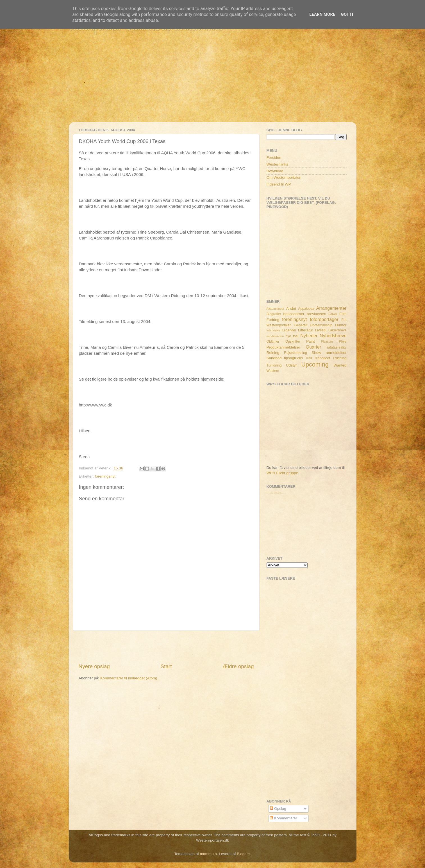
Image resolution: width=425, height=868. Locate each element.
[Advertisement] (213, 83)
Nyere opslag (94, 666)
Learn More (322, 14)
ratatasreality (337, 347)
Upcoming (315, 364)
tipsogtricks (294, 358)
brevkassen (316, 314)
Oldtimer (273, 342)
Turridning (274, 365)
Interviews (273, 330)
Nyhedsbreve (333, 336)
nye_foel (292, 336)
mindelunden (275, 336)
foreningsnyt (105, 476)
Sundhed (274, 358)
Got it (347, 14)
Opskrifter (293, 342)
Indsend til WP (279, 184)
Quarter (313, 347)
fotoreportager (324, 319)
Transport (322, 358)
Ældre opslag (238, 666)
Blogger (243, 854)
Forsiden (274, 158)
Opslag (278, 809)
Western (273, 371)
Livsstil (321, 330)
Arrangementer (331, 308)
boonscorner (294, 314)
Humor (341, 325)
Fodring (273, 320)
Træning (340, 358)
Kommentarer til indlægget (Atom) (129, 678)
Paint (311, 341)
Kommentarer (283, 818)
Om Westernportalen (284, 178)
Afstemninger (276, 309)
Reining (273, 353)
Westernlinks (277, 164)
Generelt (301, 325)
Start (166, 666)
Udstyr (291, 365)
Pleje (343, 342)
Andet (291, 308)
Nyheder (309, 336)
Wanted (340, 365)
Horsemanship (321, 325)
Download (275, 171)
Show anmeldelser (329, 353)
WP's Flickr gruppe (282, 473)
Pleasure (327, 342)
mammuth (208, 854)
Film (343, 314)
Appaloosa (306, 309)
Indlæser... (275, 493)
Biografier (274, 314)
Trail (309, 358)
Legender (289, 330)
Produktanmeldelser (283, 347)
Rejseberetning (296, 353)
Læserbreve (337, 330)
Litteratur (305, 330)
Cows (333, 314)
